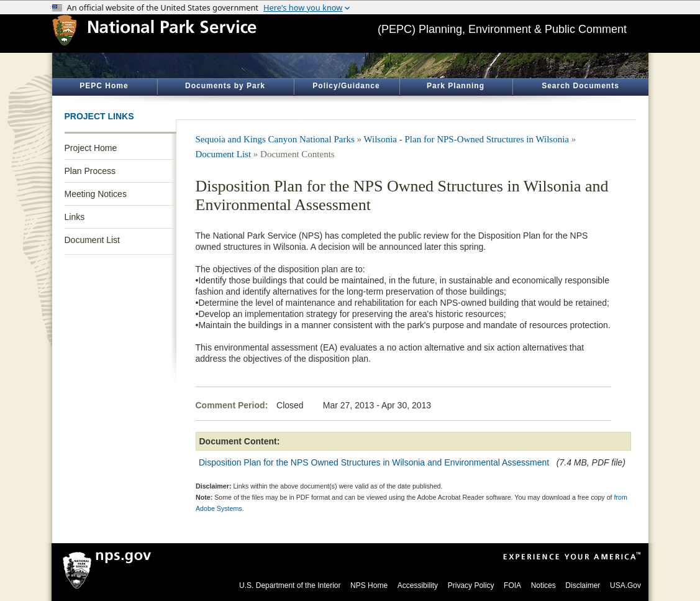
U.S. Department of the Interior (290, 585)
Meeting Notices (96, 194)
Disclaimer (583, 585)
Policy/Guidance (346, 86)
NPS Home (369, 585)
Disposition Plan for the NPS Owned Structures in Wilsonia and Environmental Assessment (374, 462)
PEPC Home (104, 86)
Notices (543, 585)
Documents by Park (225, 86)
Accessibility (418, 585)
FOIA (512, 585)
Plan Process (90, 171)
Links (75, 217)
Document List (92, 240)
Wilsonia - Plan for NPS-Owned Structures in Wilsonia (466, 139)
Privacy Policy (471, 585)
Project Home (91, 148)
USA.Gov (625, 585)
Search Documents (580, 86)
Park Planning (456, 86)
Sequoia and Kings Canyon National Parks (275, 139)
